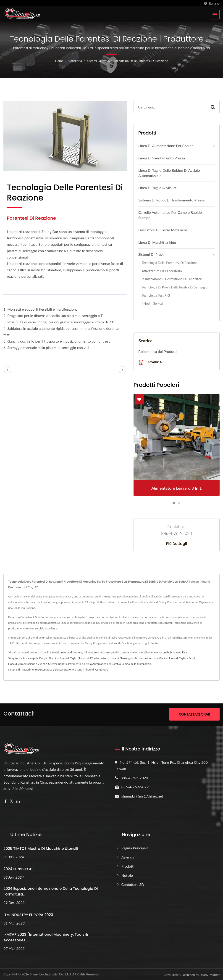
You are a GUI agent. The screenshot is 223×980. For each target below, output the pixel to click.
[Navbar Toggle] (215, 15)
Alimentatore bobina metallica (169, 652)
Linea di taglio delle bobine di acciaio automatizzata (169, 173)
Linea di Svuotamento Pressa (162, 158)
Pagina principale (135, 847)
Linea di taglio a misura (157, 188)
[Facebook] (6, 800)
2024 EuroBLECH (18, 868)
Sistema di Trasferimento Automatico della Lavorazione (41, 670)
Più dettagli (177, 544)
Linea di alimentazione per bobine (166, 146)
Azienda (128, 856)
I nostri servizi (152, 303)
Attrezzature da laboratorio (162, 271)
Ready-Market (210, 974)
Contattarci (102, 670)
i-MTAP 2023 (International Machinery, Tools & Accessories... (46, 937)
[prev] (8, 370)
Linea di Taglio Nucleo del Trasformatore (84, 658)
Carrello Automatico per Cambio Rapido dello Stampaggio (117, 664)
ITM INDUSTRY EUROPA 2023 (28, 914)
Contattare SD (133, 884)
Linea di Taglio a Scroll (182, 658)
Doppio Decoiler (49, 658)
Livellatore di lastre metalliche (163, 230)
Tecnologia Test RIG (156, 295)
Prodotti (128, 865)
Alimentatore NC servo (97, 652)
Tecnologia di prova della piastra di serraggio (175, 287)
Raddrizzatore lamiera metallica (131, 652)
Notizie (127, 874)
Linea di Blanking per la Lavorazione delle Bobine (139, 658)
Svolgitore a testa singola (23, 658)
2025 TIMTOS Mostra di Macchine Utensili (41, 848)
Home (59, 61)
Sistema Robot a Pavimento (65, 664)
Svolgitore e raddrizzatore (67, 652)
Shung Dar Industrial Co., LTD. (51, 973)
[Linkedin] (18, 800)
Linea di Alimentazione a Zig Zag (28, 664)
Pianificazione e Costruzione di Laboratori (172, 279)
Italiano (214, 3)
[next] (123, 370)
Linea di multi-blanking (157, 242)
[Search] (170, 107)
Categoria (75, 61)
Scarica (150, 363)
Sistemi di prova (98, 61)
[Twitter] (12, 800)
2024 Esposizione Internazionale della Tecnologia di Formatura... (51, 891)
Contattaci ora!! (194, 714)
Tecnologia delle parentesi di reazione (141, 61)
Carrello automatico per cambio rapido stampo (170, 215)
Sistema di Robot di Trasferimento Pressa (172, 200)
